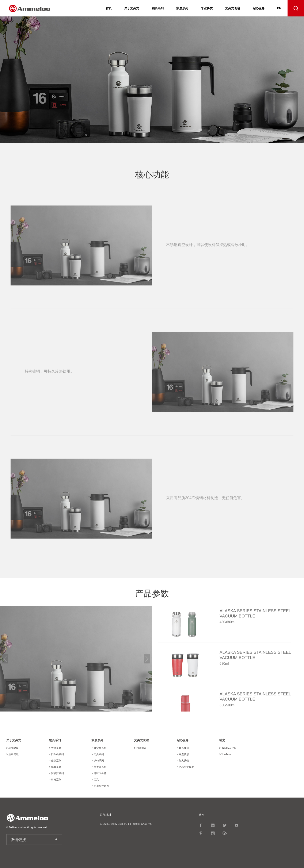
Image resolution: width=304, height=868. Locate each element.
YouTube (225, 754)
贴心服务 (259, 8)
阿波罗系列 (56, 773)
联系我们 (183, 748)
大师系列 (55, 748)
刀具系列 (98, 754)
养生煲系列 (99, 767)
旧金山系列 (56, 754)
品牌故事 (12, 748)
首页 (109, 8)
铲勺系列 (98, 761)
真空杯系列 (99, 748)
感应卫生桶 (99, 773)
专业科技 (207, 8)
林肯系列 (55, 780)
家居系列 (182, 8)
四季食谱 (140, 748)
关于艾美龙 (132, 8)
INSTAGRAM (228, 748)
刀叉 (95, 780)
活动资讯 (12, 754)
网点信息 (183, 754)
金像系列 (55, 761)
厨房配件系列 (100, 786)
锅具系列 (158, 8)
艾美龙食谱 (233, 8)
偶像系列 (55, 767)
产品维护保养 (185, 767)
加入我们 (183, 761)
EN (279, 8)
